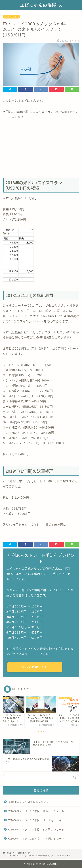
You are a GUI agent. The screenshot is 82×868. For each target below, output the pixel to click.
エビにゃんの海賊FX (41, 5)
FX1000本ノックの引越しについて (29, 802)
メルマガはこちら (35, 667)
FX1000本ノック (11, 17)
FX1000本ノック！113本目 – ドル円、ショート (36, 838)
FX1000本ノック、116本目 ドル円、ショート (36, 811)
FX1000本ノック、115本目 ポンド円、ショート (37, 820)
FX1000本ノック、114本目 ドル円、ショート (36, 829)
